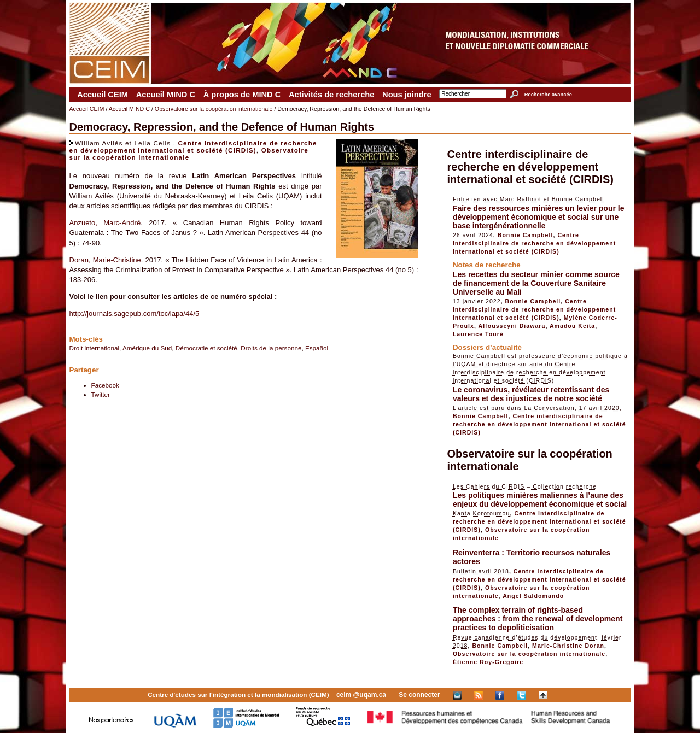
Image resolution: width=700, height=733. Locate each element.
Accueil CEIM (103, 95)
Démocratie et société (206, 348)
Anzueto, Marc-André (105, 223)
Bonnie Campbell (526, 235)
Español (317, 348)
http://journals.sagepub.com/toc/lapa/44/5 (135, 313)
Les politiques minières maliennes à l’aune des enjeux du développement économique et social (540, 500)
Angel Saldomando (533, 596)
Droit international (95, 348)
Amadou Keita (572, 326)
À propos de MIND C (242, 95)
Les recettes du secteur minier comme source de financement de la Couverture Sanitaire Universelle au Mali (536, 283)
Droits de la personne (271, 348)
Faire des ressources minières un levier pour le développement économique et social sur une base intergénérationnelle (539, 217)
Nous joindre (407, 95)
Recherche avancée (548, 95)
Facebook (105, 385)
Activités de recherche (331, 95)
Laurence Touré (478, 334)
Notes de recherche (487, 265)
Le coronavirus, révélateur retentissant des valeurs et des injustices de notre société (531, 394)
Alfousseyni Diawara (512, 326)
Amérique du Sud (147, 348)
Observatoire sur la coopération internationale (214, 109)
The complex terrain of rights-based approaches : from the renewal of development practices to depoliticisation (538, 619)
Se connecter (419, 695)
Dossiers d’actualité (487, 347)
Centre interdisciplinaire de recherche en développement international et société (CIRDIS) (193, 146)
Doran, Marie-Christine (105, 260)
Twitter (101, 394)
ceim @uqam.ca (361, 695)
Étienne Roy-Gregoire (488, 662)
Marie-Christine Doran (568, 646)
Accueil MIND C (166, 95)
